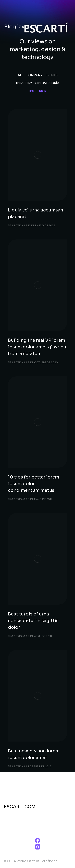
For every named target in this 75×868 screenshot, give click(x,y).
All (20, 75)
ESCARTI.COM (20, 807)
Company (34, 75)
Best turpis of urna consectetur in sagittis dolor (33, 621)
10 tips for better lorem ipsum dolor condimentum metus (34, 484)
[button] (37, 57)
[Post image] (37, 155)
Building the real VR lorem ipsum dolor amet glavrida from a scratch (37, 347)
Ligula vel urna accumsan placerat (36, 213)
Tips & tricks (38, 91)
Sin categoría (47, 83)
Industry (24, 83)
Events (52, 75)
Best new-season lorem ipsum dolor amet (34, 754)
